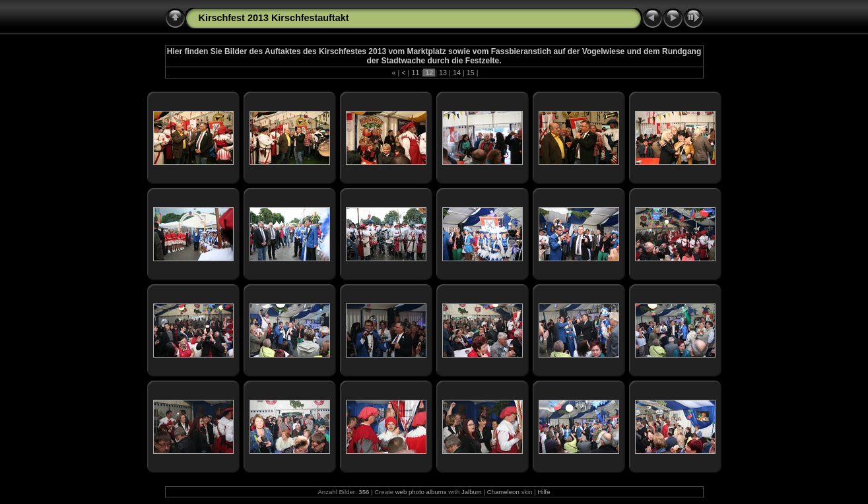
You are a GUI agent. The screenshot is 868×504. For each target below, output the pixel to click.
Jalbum (472, 492)
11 (415, 73)
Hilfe (544, 492)
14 (457, 73)
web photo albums (421, 492)
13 (443, 73)
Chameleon (503, 492)
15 (471, 73)
